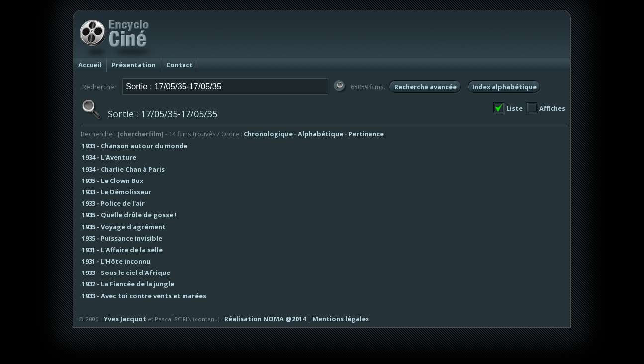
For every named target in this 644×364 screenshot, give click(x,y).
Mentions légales (341, 319)
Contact (180, 65)
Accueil (90, 65)
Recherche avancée (425, 87)
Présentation (134, 65)
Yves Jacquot (125, 319)
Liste (514, 108)
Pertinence (366, 134)
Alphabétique (321, 134)
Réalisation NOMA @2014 (265, 319)
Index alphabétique (505, 87)
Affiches (552, 108)
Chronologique (268, 134)
